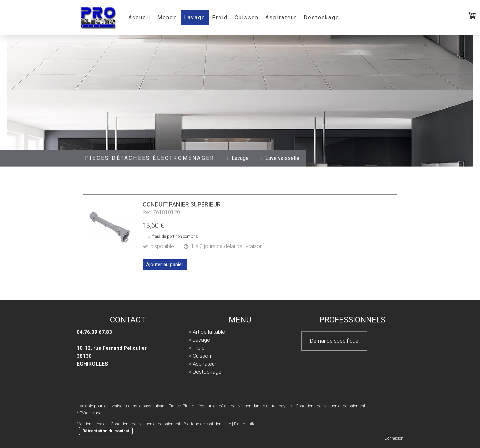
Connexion (394, 438)
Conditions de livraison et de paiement (330, 406)
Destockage (321, 17)
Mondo (167, 17)
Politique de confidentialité (207, 424)
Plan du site (245, 424)
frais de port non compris (175, 236)
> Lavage (199, 340)
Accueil (139, 17)
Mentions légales (92, 424)
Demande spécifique (334, 341)
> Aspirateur (202, 364)
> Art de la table (207, 332)
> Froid (197, 348)
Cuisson (247, 17)
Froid (220, 17)
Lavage (195, 17)
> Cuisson (200, 356)
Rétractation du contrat (106, 431)
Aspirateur (281, 17)
